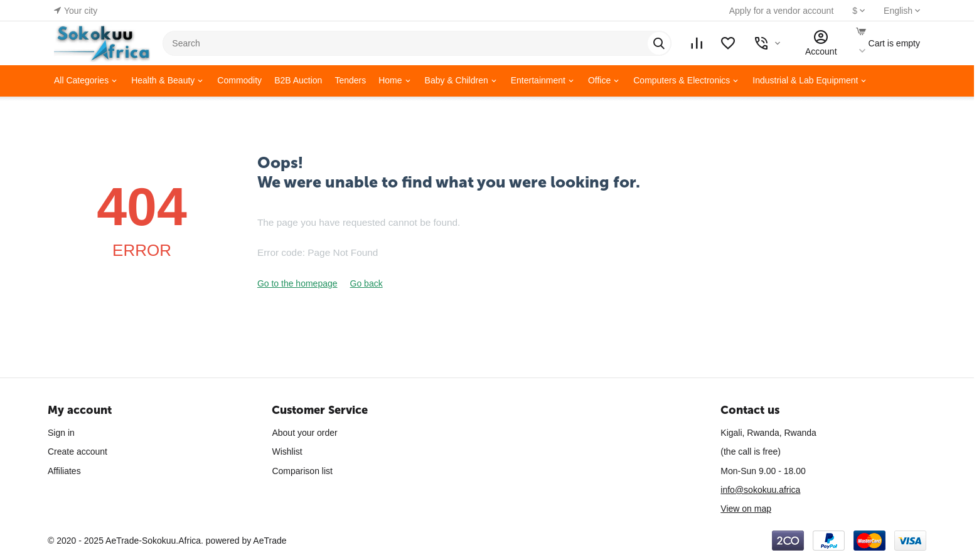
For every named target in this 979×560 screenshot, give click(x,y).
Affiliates (64, 471)
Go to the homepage (297, 283)
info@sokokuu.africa (760, 490)
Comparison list (302, 471)
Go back (366, 283)
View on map (746, 509)
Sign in (61, 433)
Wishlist (287, 452)
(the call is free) (751, 452)
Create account (78, 452)
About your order (304, 433)
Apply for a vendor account (782, 11)
